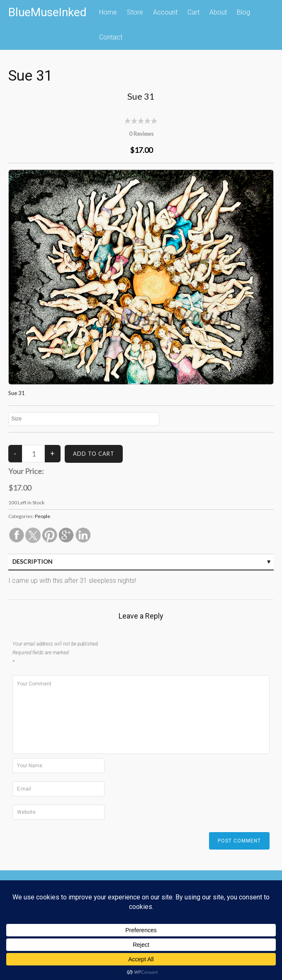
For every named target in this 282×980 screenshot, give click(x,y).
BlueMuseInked (47, 12)
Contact (111, 37)
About (218, 12)
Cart (193, 12)
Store (135, 12)
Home (108, 12)
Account (165, 12)
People (43, 516)
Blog (243, 12)
